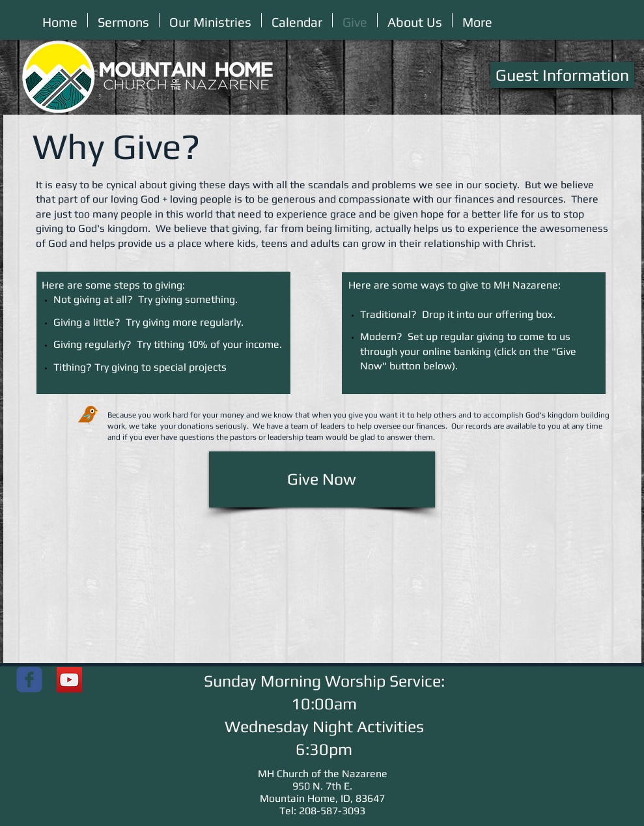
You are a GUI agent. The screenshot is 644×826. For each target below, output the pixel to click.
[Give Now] (322, 479)
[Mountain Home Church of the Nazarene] (29, 679)
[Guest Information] (562, 75)
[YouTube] (69, 680)
